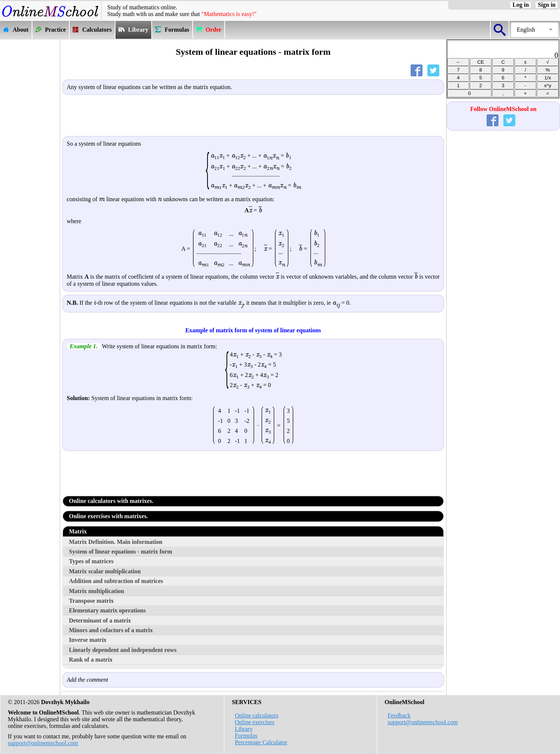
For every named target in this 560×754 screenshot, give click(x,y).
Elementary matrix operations (107, 610)
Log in (521, 5)
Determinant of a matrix (100, 620)
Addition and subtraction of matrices (116, 581)
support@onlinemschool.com (43, 743)
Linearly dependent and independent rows (123, 650)
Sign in (547, 5)
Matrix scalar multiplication (105, 571)
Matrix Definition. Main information (116, 542)
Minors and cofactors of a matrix (111, 630)
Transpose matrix (91, 601)
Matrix (78, 531)
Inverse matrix (88, 640)
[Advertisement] (30, 152)
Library (244, 729)
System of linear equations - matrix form (121, 552)
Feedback (399, 715)
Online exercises (254, 722)
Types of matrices (91, 561)
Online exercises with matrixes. (108, 516)
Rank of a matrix (91, 660)
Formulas (246, 736)
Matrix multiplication (97, 591)
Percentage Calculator (261, 742)
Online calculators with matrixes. (111, 501)
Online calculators (257, 715)
